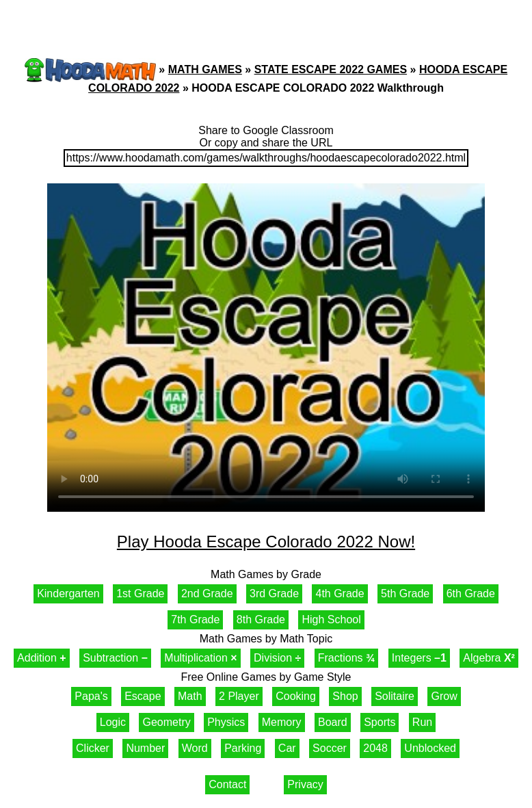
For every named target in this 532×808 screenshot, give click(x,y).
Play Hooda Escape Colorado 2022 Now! (266, 542)
